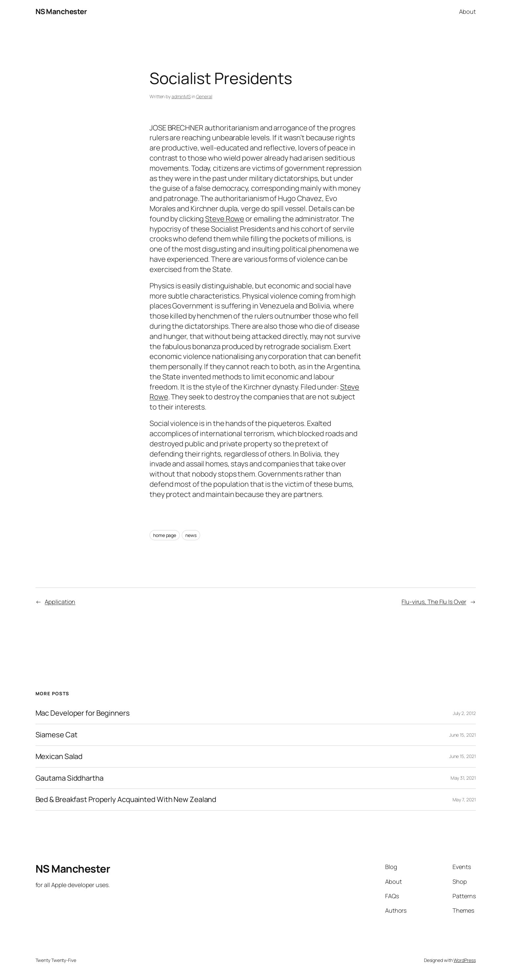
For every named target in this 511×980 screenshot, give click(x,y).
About (467, 11)
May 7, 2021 (464, 800)
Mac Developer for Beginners (83, 713)
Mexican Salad (59, 757)
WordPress (465, 960)
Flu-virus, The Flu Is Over (434, 602)
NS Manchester (61, 11)
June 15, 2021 (463, 735)
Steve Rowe (225, 219)
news (191, 535)
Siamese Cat (57, 735)
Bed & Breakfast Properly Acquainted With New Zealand (126, 800)
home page (165, 535)
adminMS (181, 96)
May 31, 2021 (463, 778)
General (204, 96)
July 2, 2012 (464, 713)
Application (60, 602)
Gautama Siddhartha (70, 778)
